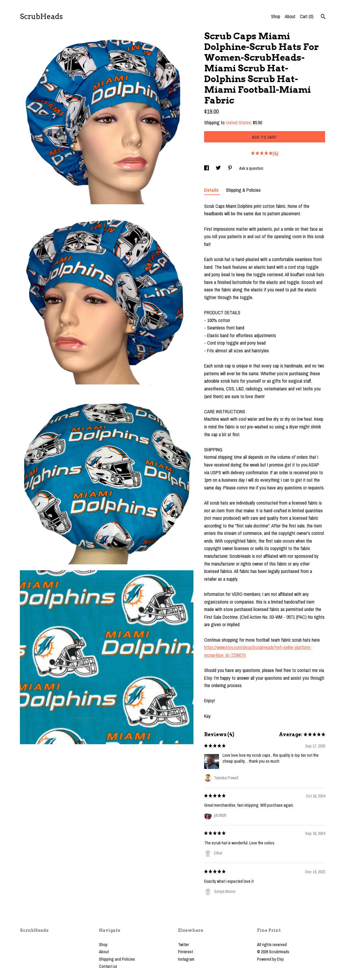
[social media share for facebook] (207, 168)
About (290, 16)
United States (238, 122)
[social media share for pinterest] (230, 168)
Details (212, 190)
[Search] (323, 17)
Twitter (183, 945)
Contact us (108, 966)
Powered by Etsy (270, 959)
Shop (276, 16)
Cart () (307, 16)
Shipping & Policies (243, 190)
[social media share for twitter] (219, 168)
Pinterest (185, 952)
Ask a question (251, 168)
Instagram (186, 959)
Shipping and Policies (117, 959)
